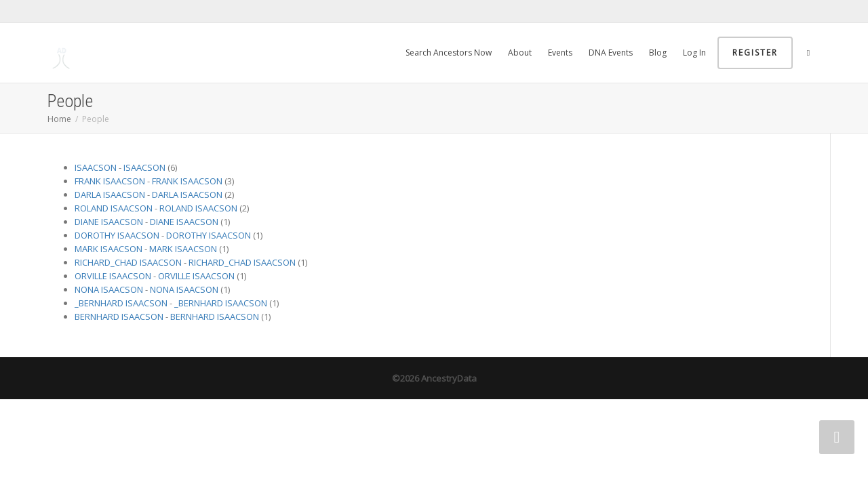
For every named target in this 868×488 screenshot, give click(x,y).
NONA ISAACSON (109, 289)
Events (560, 53)
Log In (694, 53)
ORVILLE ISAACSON (113, 276)
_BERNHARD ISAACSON (121, 303)
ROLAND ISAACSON (114, 208)
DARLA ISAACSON (110, 195)
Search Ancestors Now (449, 53)
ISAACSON (96, 167)
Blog (658, 53)
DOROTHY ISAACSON (117, 235)
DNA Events (611, 53)
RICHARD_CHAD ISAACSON (128, 262)
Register (755, 53)
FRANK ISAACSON (110, 181)
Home (59, 119)
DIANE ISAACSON (109, 222)
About (520, 53)
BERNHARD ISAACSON (119, 317)
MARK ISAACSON (108, 249)
